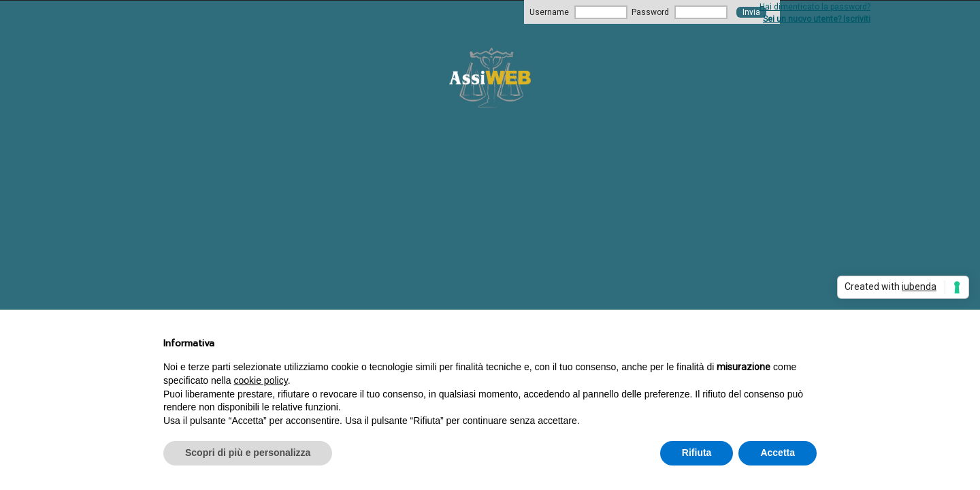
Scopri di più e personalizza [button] (248, 453)
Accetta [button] (778, 453)
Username (549, 12)
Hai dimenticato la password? (815, 7)
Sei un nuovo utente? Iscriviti (817, 19)
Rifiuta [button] (697, 453)
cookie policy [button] (261, 380)
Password (650, 12)
